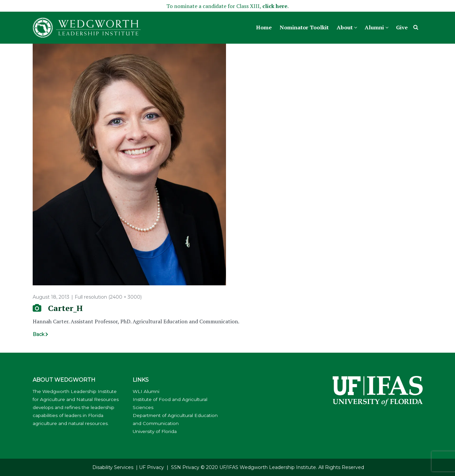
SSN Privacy (185, 467)
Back (38, 334)
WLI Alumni (146, 391)
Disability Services (113, 467)
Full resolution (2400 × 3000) (108, 297)
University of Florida (155, 431)
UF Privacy (151, 467)
